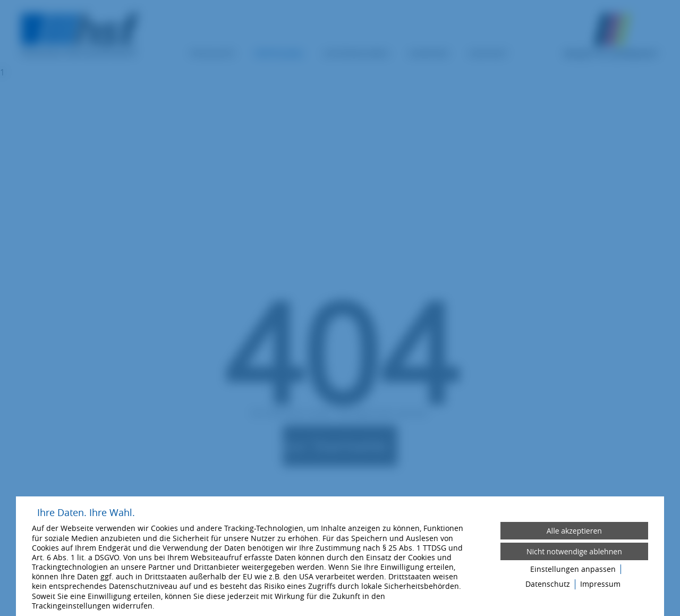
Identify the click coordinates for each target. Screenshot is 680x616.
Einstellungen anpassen (573, 569)
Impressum (600, 584)
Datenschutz (548, 584)
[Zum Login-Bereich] (3, 3)
